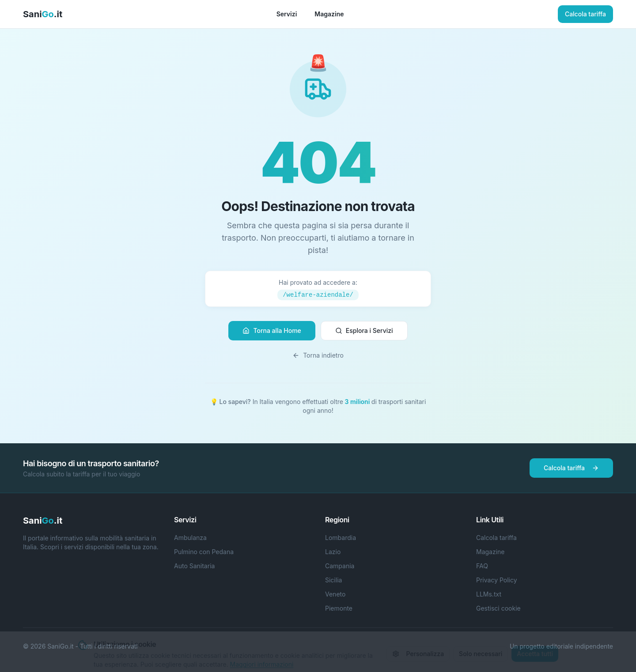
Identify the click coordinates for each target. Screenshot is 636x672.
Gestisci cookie (498, 608)
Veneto (335, 594)
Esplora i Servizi (364, 330)
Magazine (329, 14)
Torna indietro (318, 355)
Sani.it (43, 14)
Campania (340, 566)
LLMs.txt (489, 594)
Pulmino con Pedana (204, 552)
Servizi (287, 14)
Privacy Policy (497, 580)
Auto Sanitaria (194, 566)
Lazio (333, 552)
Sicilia (333, 580)
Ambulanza (190, 538)
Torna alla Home (272, 330)
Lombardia (341, 538)
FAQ (482, 566)
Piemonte (339, 608)
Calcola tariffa (585, 14)
